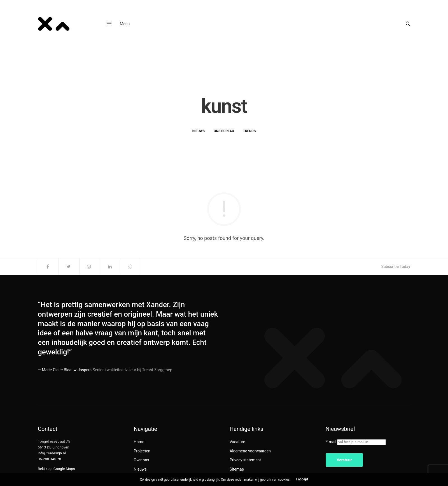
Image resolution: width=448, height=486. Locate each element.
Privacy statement (245, 460)
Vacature (237, 442)
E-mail (331, 442)
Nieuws (199, 131)
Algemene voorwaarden (250, 451)
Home (139, 442)
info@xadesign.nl (52, 453)
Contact (141, 478)
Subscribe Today (396, 267)
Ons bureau (224, 131)
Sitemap (237, 469)
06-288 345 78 (49, 459)
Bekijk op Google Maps (56, 469)
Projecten (142, 451)
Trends (249, 131)
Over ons (142, 460)
